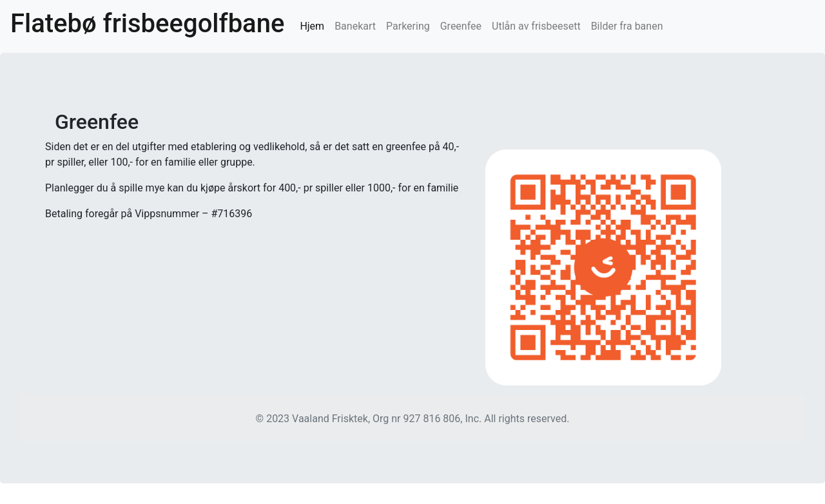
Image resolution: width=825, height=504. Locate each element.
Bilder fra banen (627, 26)
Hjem (315, 25)
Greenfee (461, 26)
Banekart (355, 26)
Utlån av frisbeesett (536, 26)
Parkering (408, 26)
